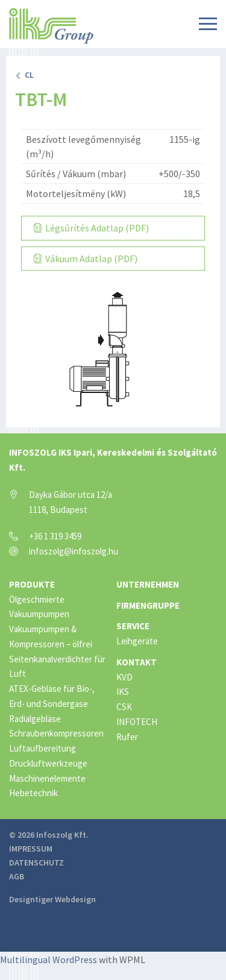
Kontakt (137, 662)
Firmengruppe (148, 605)
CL (24, 75)
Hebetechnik (33, 793)
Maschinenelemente (47, 778)
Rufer (127, 737)
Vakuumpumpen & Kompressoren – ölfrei (51, 636)
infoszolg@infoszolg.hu (74, 551)
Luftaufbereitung (42, 748)
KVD (124, 677)
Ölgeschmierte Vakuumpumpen (39, 607)
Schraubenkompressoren (56, 733)
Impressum (31, 849)
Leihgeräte (137, 641)
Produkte (32, 584)
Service (133, 626)
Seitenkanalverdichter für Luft (57, 667)
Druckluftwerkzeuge (48, 763)
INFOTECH (137, 722)
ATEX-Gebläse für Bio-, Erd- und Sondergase (52, 696)
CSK (124, 707)
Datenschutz (36, 862)
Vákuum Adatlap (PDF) (86, 259)
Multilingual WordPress (49, 960)
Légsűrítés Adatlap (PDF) (91, 228)
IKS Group (51, 26)
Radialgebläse (35, 719)
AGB (17, 876)
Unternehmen (148, 584)
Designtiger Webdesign (52, 899)
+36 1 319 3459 (55, 536)
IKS (123, 692)
